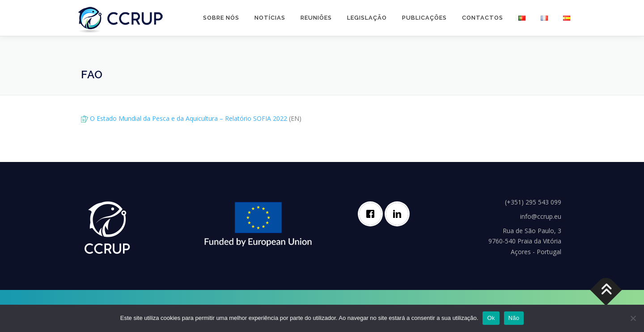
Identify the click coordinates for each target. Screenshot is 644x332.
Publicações (424, 18)
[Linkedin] (399, 214)
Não (514, 318)
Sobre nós (221, 18)
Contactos (483, 18)
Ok (491, 318)
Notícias (270, 18)
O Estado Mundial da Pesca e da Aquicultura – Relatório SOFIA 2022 (189, 118)
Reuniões (316, 18)
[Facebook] (373, 214)
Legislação (367, 18)
